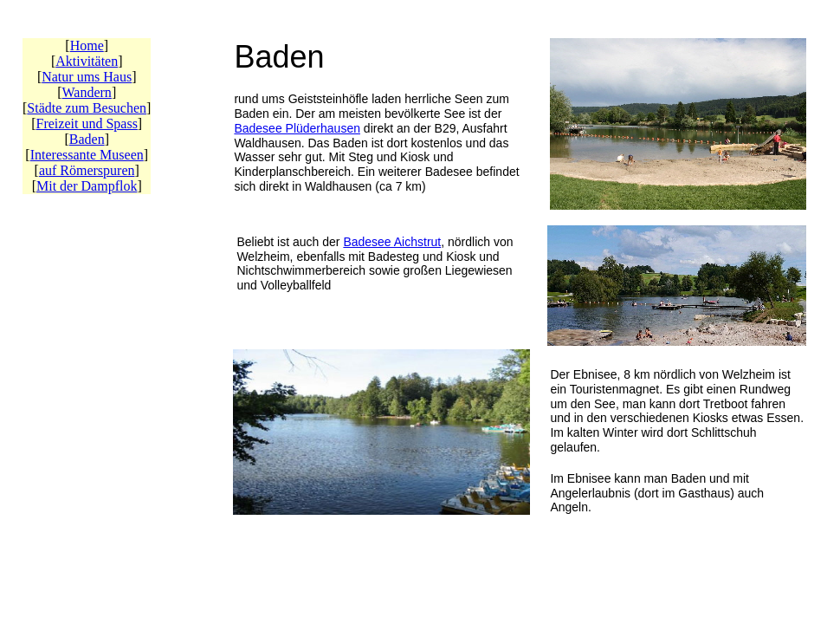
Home (87, 45)
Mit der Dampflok (87, 186)
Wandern (87, 92)
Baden (87, 139)
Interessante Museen (87, 155)
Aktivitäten (87, 61)
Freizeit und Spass (87, 123)
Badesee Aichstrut (392, 242)
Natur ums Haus (87, 77)
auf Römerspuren (87, 170)
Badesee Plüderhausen (297, 128)
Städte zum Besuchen (87, 108)
